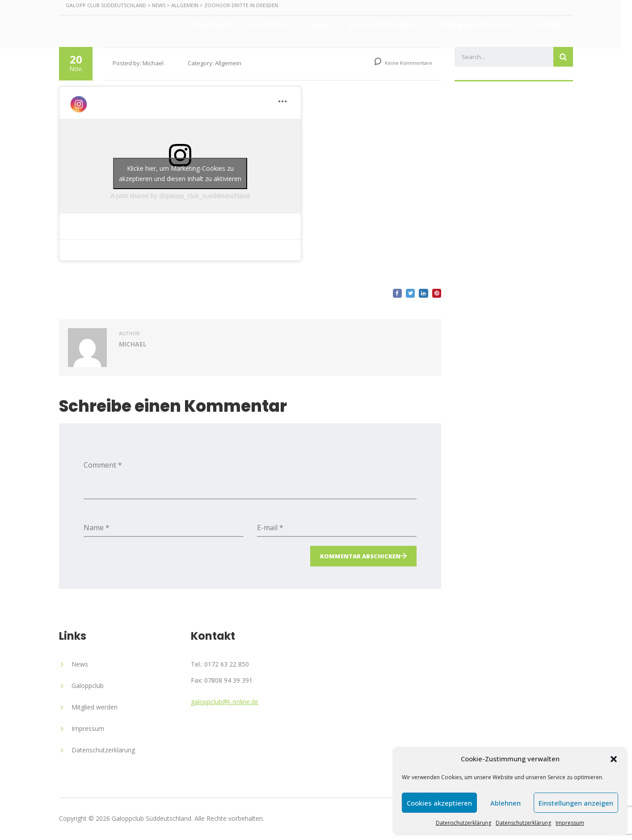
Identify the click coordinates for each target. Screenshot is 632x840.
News (323, 24)
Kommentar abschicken (360, 556)
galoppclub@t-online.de (225, 702)
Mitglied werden (95, 707)
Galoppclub (88, 686)
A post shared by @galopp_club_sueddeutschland (180, 196)
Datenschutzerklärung (463, 823)
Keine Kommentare (403, 63)
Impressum (570, 823)
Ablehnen (506, 803)
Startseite (217, 24)
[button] (614, 759)
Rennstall (275, 24)
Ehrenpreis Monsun (480, 24)
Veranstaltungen (388, 24)
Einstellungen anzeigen (576, 803)
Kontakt (554, 24)
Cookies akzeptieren (439, 803)
